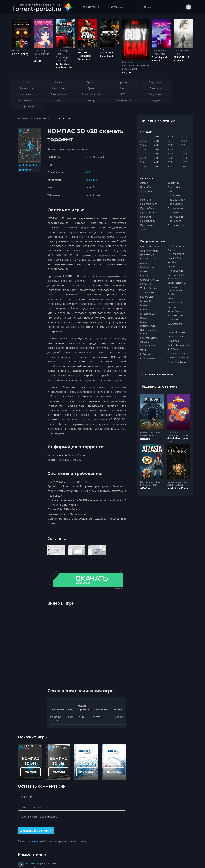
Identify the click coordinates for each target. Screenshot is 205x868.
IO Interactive (175, 315)
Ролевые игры (147, 435)
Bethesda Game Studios (149, 332)
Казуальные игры (148, 485)
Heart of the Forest (178, 488)
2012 (157, 166)
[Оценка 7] (20, 170)
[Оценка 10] (30, 170)
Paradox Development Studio (175, 290)
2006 (170, 158)
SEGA (171, 328)
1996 (184, 166)
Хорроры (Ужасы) (175, 485)
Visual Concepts (176, 311)
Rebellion (173, 262)
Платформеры (173, 435)
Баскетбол (146, 187)
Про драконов (149, 212)
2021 (143, 162)
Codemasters (148, 309)
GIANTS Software (177, 362)
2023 (143, 153)
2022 (88, 164)
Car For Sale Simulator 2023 (64, 66)
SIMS (143, 195)
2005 (170, 162)
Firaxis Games (175, 271)
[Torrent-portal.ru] (43, 7)
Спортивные (173, 432)
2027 (143, 136)
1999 (184, 153)
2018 (157, 141)
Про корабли (148, 221)
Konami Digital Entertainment (176, 277)
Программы (116, 7)
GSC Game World (150, 247)
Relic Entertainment (179, 345)
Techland (173, 319)
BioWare (145, 318)
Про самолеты (176, 225)
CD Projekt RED (176, 336)
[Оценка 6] (37, 165)
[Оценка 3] (27, 165)
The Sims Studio (149, 292)
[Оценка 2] (23, 165)
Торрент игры (25, 118)
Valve (143, 350)
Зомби (144, 183)
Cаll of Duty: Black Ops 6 (107, 54)
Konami (172, 307)
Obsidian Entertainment (148, 344)
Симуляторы (41, 50)
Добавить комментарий (36, 831)
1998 (184, 158)
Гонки (163, 54)
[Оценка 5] (33, 165)
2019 (157, 136)
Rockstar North (149, 267)
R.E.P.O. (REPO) (20, 54)
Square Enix (147, 297)
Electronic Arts (176, 246)
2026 (143, 141)
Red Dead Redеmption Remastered (85, 56)
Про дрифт (147, 217)
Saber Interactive (177, 283)
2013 (157, 162)
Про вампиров (149, 204)
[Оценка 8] (23, 170)
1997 (184, 162)
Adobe (144, 263)
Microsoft (146, 301)
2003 (184, 136)
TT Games (173, 341)
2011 (170, 136)
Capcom (145, 275)
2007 (170, 153)
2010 (170, 141)
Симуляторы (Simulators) (63, 59)
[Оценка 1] (20, 165)
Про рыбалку (148, 208)
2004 (170, 166)
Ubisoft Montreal (150, 251)
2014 (157, 158)
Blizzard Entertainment (148, 324)
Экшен (15, 50)
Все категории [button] (90, 7)
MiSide (37, 61)
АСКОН (89, 172)
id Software (147, 354)
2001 (184, 145)
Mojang (172, 266)
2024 (143, 149)
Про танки (146, 200)
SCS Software (175, 324)
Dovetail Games (176, 332)
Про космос (147, 225)
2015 (157, 153)
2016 (157, 149)
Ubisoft (144, 271)
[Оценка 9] (27, 170)
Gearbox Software (178, 358)
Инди (37, 57)
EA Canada (146, 284)
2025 (143, 145)
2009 (170, 145)
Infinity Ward (175, 303)
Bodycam (127, 72)
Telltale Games (149, 288)
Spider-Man (147, 191)
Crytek (171, 298)
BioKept (145, 439)
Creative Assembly (151, 358)
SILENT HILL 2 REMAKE (181, 59)
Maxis (144, 305)
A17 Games (174, 349)
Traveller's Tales (177, 353)
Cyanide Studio (176, 258)
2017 (157, 145)
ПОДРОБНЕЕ (31, 772)
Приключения (42, 54)
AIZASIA (145, 488)
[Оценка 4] (30, 165)
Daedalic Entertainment (176, 252)
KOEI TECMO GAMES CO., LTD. (150, 257)
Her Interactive (149, 338)
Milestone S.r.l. (148, 314)
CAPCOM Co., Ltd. (150, 280)
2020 (143, 166)
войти (35, 841)
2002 (184, 141)
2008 (170, 149)
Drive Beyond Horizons (159, 59)
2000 (184, 149)
